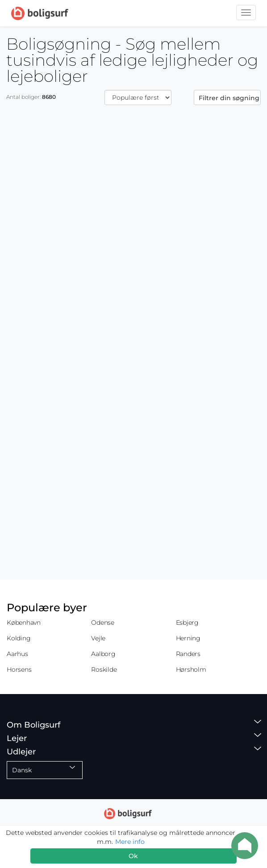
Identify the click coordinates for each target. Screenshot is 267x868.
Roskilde (104, 669)
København (24, 622)
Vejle (98, 638)
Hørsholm (191, 669)
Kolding (19, 638)
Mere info (130, 842)
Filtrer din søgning (229, 98)
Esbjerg (187, 622)
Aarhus (17, 654)
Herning (188, 638)
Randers (188, 654)
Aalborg (103, 654)
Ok (133, 856)
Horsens (19, 669)
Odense (103, 622)
